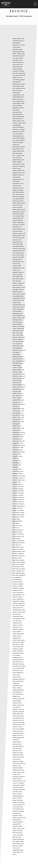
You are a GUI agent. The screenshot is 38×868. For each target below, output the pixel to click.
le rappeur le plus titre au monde (19, 406)
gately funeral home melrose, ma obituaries (19, 515)
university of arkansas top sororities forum (19, 378)
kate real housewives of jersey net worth (18, 547)
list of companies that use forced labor (18, 242)
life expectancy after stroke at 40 (19, 235)
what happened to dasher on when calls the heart (19, 679)
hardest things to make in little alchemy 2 (19, 454)
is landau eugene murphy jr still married (18, 370)
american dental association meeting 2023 (18, 746)
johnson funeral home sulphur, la (19, 214)
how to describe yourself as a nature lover (18, 62)
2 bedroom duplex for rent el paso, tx (19, 781)
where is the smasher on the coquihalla (18, 303)
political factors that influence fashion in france (18, 473)
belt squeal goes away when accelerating (19, 614)
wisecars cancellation (18, 541)
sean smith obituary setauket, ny (19, 80)
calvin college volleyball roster (19, 162)
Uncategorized (28, 16)
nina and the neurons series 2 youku (19, 772)
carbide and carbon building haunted (19, 701)
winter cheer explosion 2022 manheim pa (19, 668)
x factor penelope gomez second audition (19, 101)
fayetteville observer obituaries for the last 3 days (19, 359)
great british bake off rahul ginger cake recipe (18, 97)
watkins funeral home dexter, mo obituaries (19, 763)
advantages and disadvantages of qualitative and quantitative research (17, 465)
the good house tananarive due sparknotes (18, 497)
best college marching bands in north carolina (19, 259)
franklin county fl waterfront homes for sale (19, 56)
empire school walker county (17, 93)
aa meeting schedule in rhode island (18, 590)
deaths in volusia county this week (18, 274)
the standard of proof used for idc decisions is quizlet (18, 811)
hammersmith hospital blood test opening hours (18, 153)
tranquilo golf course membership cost (19, 73)
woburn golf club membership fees (18, 192)
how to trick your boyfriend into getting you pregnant (18, 196)
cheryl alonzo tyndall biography (18, 519)
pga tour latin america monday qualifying (18, 430)
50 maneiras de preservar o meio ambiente (19, 402)
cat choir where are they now (19, 342)
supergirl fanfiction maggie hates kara (19, 603)
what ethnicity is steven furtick (17, 815)
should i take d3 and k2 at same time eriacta (19, 320)
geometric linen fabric (19, 422)
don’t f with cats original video (19, 352)
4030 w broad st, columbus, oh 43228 (19, 554)
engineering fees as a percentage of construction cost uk (18, 181)
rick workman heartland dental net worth (18, 768)
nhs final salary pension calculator (19, 47)
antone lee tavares (18, 207)
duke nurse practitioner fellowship (18, 106)
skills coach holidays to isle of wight (19, 558)
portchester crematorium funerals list (18, 653)
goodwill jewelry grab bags (18, 145)
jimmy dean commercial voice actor (19, 619)
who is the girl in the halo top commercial (18, 759)
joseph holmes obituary (19, 506)
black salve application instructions (18, 348)
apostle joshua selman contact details (19, 52)
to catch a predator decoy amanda (19, 480)
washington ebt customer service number (17, 426)
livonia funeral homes (18, 491)
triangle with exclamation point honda (17, 686)
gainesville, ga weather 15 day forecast (19, 792)
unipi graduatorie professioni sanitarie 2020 (19, 776)
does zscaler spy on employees (19, 270)
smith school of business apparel (18, 450)
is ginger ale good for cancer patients (19, 168)
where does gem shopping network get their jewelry (18, 839)
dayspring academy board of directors (17, 623)
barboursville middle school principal (18, 696)
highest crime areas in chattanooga (18, 848)
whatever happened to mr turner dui (19, 132)
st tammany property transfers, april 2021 (18, 532)
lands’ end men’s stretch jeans (19, 727)
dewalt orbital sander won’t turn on (18, 852)
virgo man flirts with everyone (18, 264)
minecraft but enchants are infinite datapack (19, 227)
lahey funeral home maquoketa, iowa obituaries (19, 595)
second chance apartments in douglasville (18, 599)
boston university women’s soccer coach (18, 484)
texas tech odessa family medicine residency (19, 231)
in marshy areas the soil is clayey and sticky (19, 374)
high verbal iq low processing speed (17, 528)
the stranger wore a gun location (19, 443)
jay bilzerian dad (19, 149)
